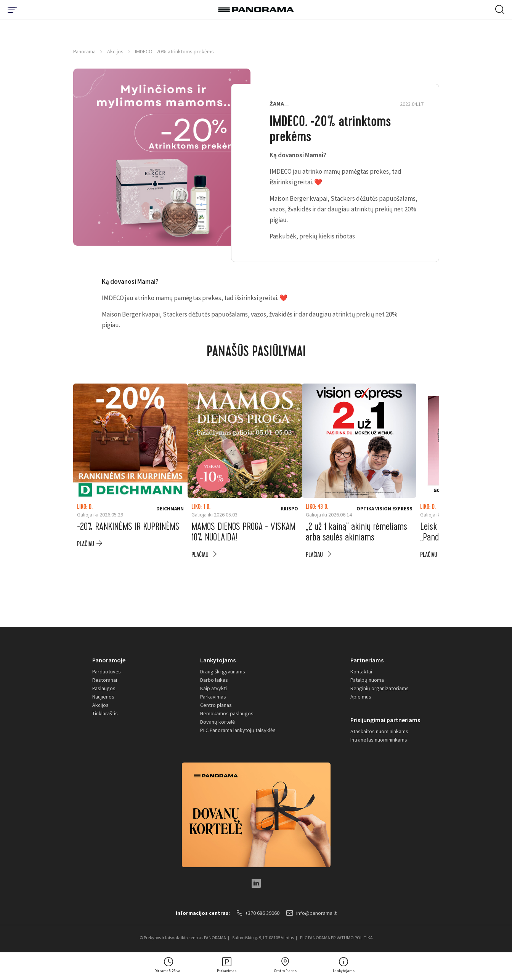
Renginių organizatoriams (380, 688)
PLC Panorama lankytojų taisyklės (238, 730)
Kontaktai (361, 671)
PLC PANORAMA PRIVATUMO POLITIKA (336, 938)
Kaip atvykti (213, 688)
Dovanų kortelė (217, 722)
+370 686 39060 (258, 913)
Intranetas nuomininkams (379, 740)
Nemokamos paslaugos (227, 713)
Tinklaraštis (105, 713)
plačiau (86, 544)
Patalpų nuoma (367, 680)
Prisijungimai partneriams (385, 720)
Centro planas (216, 705)
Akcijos (115, 51)
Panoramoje (109, 660)
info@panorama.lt (311, 913)
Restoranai (105, 680)
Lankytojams (218, 660)
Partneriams (367, 660)
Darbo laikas (214, 680)
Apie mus (361, 697)
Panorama (84, 51)
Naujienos (103, 697)
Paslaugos (104, 688)
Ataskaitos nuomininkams (379, 731)
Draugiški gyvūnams (223, 671)
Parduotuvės (107, 671)
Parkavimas (213, 697)
